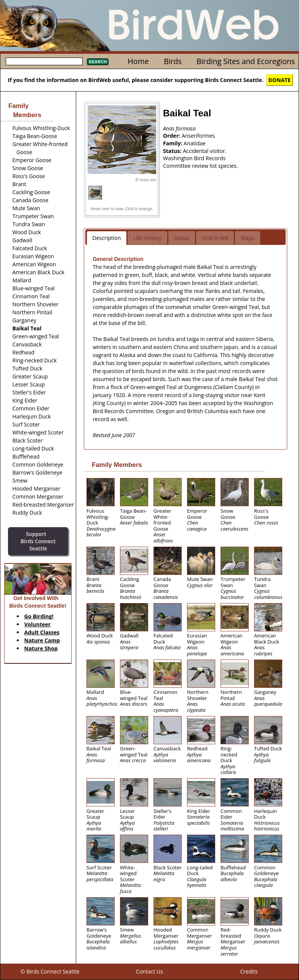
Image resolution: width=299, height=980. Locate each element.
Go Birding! (39, 616)
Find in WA (215, 238)
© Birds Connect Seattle (50, 971)
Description (107, 238)
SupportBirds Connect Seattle (38, 541)
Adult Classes (42, 632)
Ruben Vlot (148, 180)
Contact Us (149, 971)
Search (98, 62)
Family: (173, 143)
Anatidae (195, 143)
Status (182, 238)
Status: (173, 151)
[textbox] (44, 61)
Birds (173, 61)
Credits (249, 971)
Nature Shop (41, 648)
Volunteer (38, 624)
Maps (248, 238)
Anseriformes (198, 136)
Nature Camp (42, 640)
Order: (172, 136)
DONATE (280, 80)
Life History (147, 238)
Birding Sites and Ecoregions (246, 61)
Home (138, 61)
